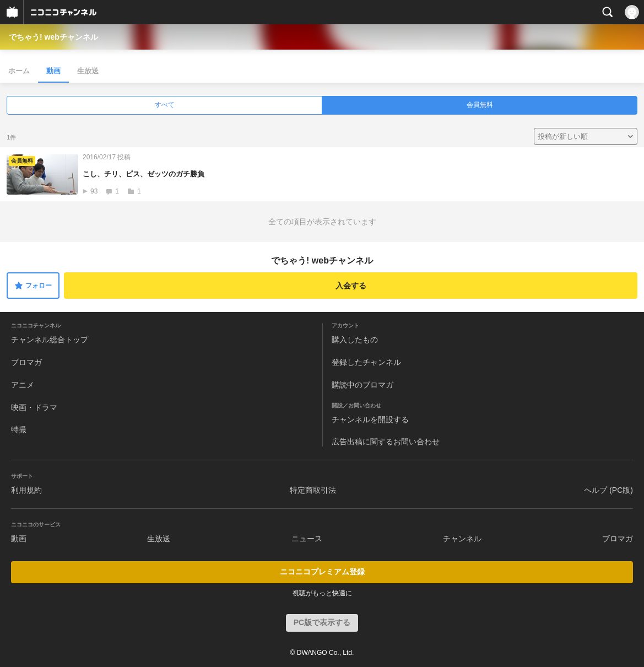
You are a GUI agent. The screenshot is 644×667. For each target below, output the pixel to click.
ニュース (307, 539)
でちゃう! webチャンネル (53, 37)
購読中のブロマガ (362, 385)
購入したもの (355, 340)
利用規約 (26, 490)
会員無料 (480, 105)
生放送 (88, 71)
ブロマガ (26, 362)
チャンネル (462, 539)
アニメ (23, 385)
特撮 (19, 429)
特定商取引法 (313, 490)
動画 (53, 71)
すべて (165, 105)
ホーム (19, 71)
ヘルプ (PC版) (608, 490)
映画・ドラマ (34, 407)
